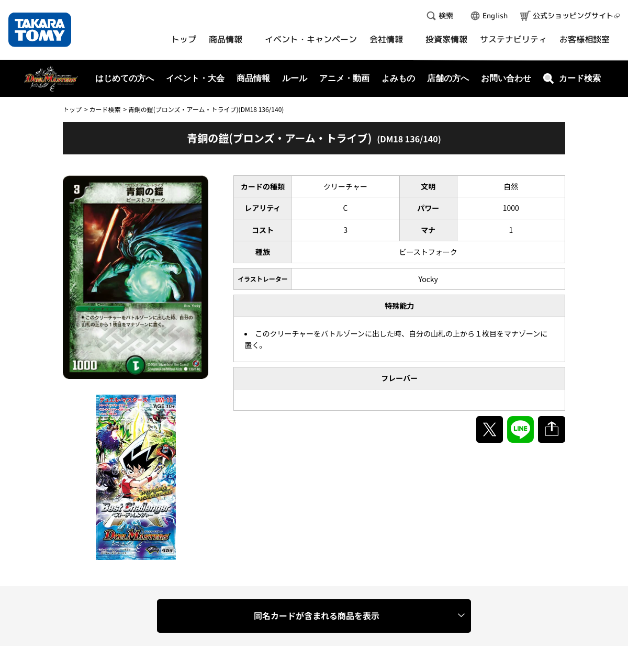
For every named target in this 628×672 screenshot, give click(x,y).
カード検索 (105, 109)
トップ (72, 109)
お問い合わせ (506, 78)
